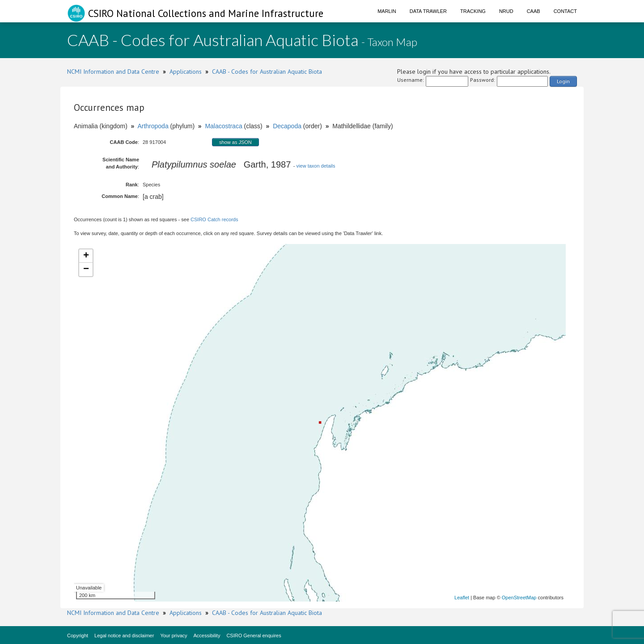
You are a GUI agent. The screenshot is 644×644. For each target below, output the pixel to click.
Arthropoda (153, 126)
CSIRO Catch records (214, 219)
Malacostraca (223, 126)
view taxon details (316, 166)
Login (563, 81)
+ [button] (86, 256)
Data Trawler (428, 11)
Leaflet (462, 598)
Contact (565, 11)
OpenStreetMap (519, 598)
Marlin (387, 11)
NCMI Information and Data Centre (113, 72)
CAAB (534, 11)
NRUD (506, 11)
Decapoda (287, 126)
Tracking (473, 11)
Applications (186, 72)
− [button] (86, 269)
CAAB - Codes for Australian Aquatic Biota (267, 72)
